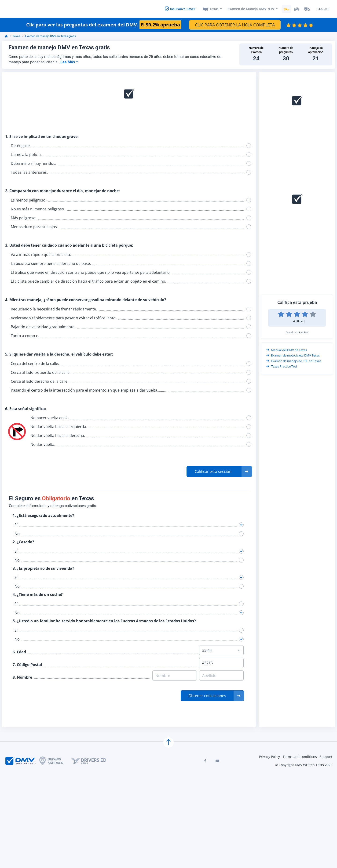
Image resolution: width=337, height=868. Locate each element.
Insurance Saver (183, 9)
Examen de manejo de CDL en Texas (293, 360)
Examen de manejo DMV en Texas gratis (50, 36)
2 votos (304, 331)
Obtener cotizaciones (207, 695)
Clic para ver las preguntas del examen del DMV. (104, 24)
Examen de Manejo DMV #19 (251, 9)
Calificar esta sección (213, 471)
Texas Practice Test (282, 366)
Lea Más (68, 61)
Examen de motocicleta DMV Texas (293, 355)
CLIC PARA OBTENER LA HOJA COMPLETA (235, 24)
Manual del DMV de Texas (286, 349)
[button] (219, 471)
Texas (214, 9)
